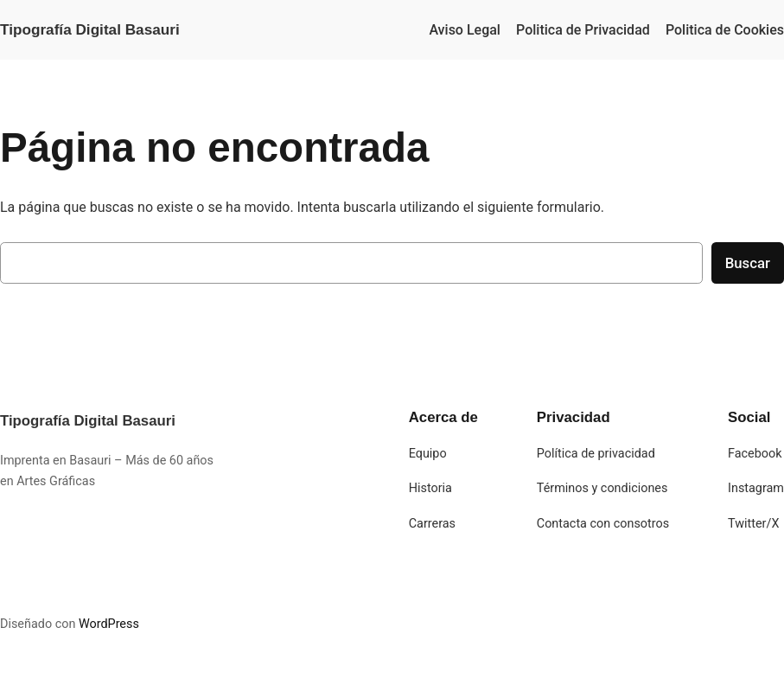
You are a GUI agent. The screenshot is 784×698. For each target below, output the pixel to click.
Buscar (748, 263)
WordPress (109, 624)
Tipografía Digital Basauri (90, 29)
